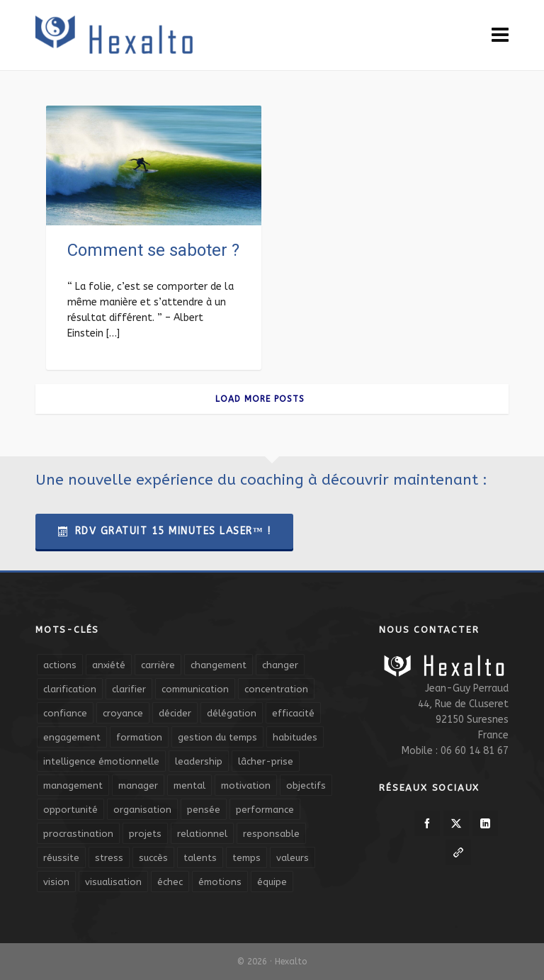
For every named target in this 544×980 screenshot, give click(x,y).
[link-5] (458, 852)
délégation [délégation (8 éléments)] (232, 713)
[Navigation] (500, 35)
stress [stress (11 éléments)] (109, 858)
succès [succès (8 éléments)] (153, 858)
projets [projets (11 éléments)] (145, 834)
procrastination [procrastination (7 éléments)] (78, 834)
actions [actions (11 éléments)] (60, 665)
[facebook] (427, 823)
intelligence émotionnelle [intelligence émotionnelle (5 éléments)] (101, 761)
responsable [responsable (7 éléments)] (271, 834)
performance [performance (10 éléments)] (265, 810)
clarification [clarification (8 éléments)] (70, 689)
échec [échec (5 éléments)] (170, 882)
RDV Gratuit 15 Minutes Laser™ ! (164, 531)
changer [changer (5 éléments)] (280, 665)
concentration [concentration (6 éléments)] (276, 689)
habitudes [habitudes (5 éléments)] (295, 737)
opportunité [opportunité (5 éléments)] (70, 810)
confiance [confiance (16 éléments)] (65, 713)
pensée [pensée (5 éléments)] (204, 810)
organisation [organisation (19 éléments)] (142, 810)
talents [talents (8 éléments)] (200, 858)
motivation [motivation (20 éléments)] (246, 785)
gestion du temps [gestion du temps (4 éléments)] (217, 737)
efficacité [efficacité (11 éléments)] (293, 713)
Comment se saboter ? (153, 250)
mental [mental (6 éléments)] (189, 785)
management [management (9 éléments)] (73, 785)
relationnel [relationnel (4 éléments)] (202, 834)
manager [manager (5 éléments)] (138, 785)
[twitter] (456, 823)
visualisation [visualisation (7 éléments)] (113, 882)
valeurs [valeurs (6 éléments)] (293, 858)
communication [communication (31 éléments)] (195, 689)
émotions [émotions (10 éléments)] (220, 882)
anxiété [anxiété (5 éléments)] (109, 665)
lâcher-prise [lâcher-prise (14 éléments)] (266, 761)
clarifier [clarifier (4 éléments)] (129, 689)
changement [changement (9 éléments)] (219, 665)
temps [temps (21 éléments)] (246, 858)
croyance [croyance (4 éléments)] (123, 713)
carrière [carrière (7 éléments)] (158, 665)
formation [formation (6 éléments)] (139, 737)
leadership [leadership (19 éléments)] (199, 761)
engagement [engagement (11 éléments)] (72, 737)
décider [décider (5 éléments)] (175, 713)
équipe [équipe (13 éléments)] (272, 882)
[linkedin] (485, 823)
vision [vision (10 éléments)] (56, 882)
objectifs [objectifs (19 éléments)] (306, 785)
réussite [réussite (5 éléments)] (61, 858)
